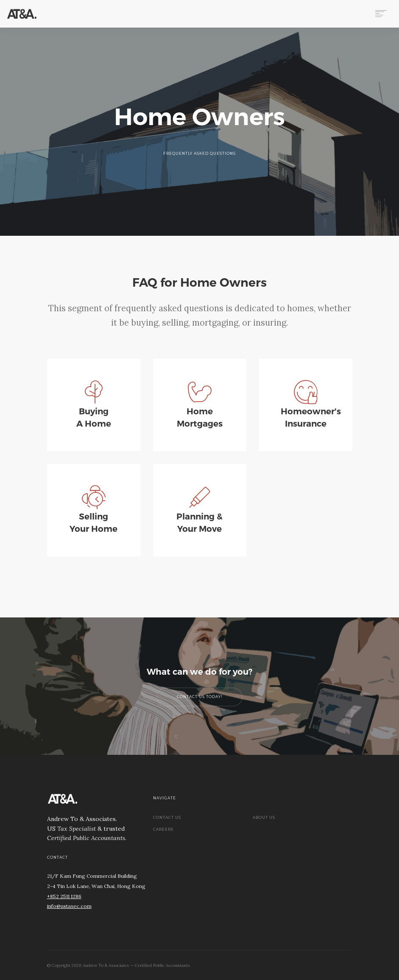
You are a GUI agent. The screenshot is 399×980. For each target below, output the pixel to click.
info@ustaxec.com (69, 906)
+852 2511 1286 (64, 896)
